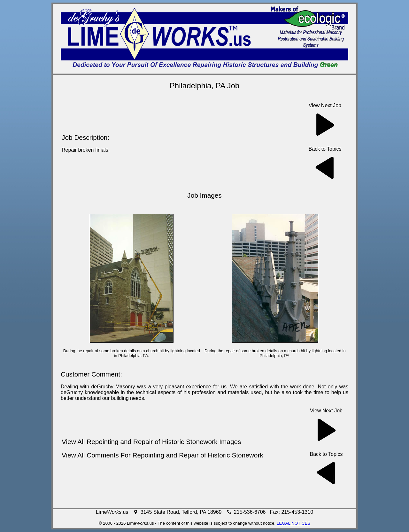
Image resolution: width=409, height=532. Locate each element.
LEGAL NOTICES (293, 523)
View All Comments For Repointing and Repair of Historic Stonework (162, 455)
